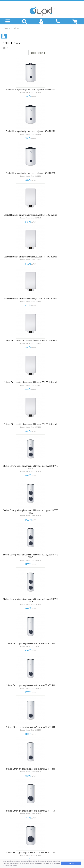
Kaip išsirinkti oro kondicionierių (16, 811)
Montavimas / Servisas (12, 820)
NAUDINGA (6, 807)
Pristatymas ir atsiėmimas (14, 799)
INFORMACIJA (7, 816)
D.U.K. (4, 792)
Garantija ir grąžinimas (12, 802)
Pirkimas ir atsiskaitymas (13, 796)
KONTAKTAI (7, 834)
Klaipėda (7, 841)
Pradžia (4, 28)
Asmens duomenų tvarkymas (15, 829)
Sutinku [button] (71, 863)
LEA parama (8, 823)
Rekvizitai (7, 844)
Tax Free (7, 826)
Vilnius (6, 838)
